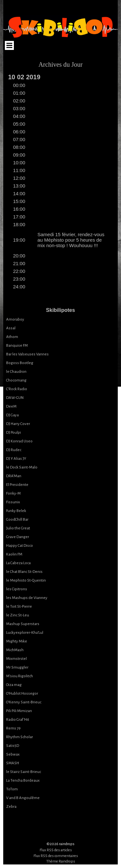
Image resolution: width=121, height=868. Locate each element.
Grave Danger (18, 537)
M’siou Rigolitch (20, 676)
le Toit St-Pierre (19, 607)
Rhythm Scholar (20, 737)
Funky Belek (16, 511)
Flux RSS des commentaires (56, 856)
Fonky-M (13, 493)
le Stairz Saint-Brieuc (24, 772)
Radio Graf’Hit (18, 720)
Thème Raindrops (61, 861)
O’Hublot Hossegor (22, 694)
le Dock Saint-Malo (22, 467)
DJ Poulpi (14, 433)
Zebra (11, 807)
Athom (12, 337)
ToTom (12, 789)
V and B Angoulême (23, 798)
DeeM (11, 406)
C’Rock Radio (17, 389)
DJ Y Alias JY (16, 459)
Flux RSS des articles (56, 850)
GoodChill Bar (17, 520)
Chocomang (16, 380)
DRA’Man (14, 476)
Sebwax (13, 754)
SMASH (13, 763)
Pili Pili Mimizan (19, 711)
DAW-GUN (15, 398)
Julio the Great (18, 528)
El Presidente (17, 485)
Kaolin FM (14, 554)
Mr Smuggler (17, 667)
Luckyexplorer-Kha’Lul (25, 633)
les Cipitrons (17, 589)
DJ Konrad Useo (19, 441)
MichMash (15, 650)
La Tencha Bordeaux (23, 781)
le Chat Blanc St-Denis (24, 572)
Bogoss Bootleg (20, 363)
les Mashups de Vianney (27, 598)
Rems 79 (13, 728)
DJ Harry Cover (18, 424)
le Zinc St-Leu (18, 615)
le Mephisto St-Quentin (26, 580)
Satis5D (13, 746)
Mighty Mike (17, 641)
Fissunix (13, 502)
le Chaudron (16, 372)
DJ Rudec (14, 450)
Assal (11, 328)
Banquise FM (17, 346)
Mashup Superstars (23, 624)
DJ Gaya (12, 415)
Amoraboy (15, 319)
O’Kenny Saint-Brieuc (24, 702)
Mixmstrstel (16, 659)
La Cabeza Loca (18, 563)
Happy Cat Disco (20, 546)
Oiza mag (14, 685)
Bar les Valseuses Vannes (27, 354)
